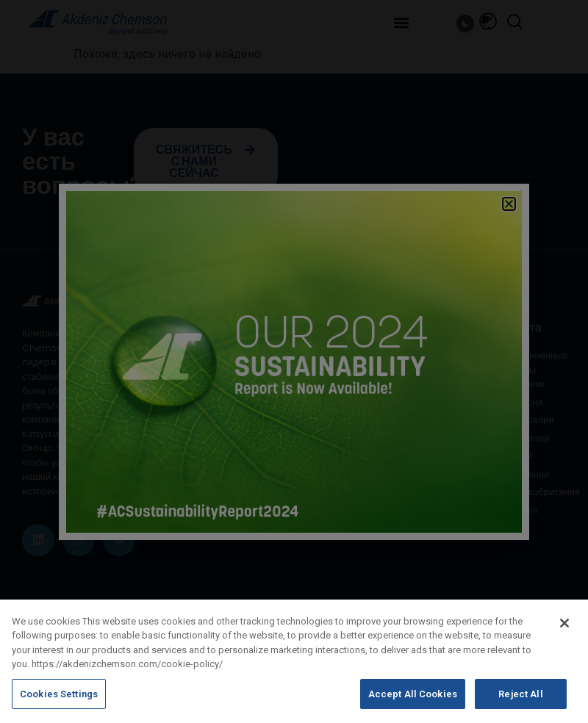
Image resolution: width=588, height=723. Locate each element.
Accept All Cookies (413, 702)
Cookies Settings (59, 702)
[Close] (564, 631)
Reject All (520, 702)
